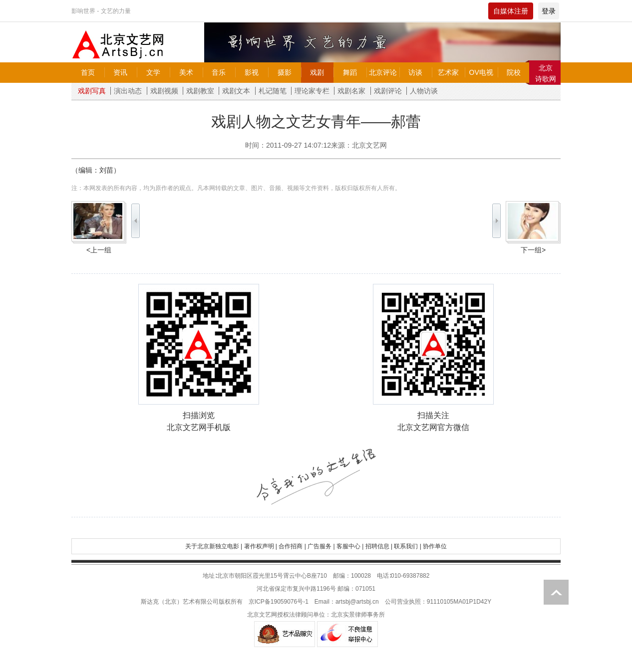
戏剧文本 (236, 91)
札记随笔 (273, 91)
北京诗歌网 (546, 73)
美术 (186, 72)
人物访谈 (424, 91)
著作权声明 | (261, 546)
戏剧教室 (200, 91)
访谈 (415, 72)
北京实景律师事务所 (358, 615)
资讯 (120, 72)
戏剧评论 (388, 91)
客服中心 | (350, 546)
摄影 (285, 72)
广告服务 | (321, 546)
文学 (153, 72)
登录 (549, 11)
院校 (514, 72)
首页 (88, 72)
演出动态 (128, 91)
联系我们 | (407, 546)
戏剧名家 (351, 91)
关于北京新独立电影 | (214, 546)
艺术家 (448, 72)
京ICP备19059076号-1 (279, 602)
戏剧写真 (92, 91)
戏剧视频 (164, 91)
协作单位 (435, 546)
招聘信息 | (379, 546)
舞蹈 (350, 72)
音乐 (219, 72)
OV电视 (481, 72)
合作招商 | (292, 546)
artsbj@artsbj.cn (357, 602)
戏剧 (317, 72)
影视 (252, 72)
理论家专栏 (312, 91)
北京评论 (383, 72)
